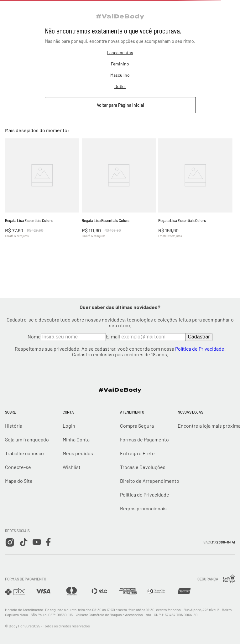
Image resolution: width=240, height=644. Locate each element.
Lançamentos (120, 52)
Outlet (120, 86)
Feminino (120, 64)
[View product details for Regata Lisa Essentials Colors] (42, 196)
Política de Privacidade (200, 349)
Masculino (120, 75)
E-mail (146, 336)
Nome (67, 336)
